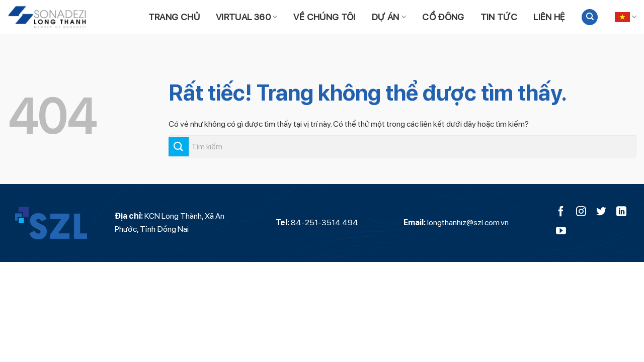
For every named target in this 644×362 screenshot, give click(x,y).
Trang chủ (174, 17)
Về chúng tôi (324, 17)
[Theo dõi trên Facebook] (561, 212)
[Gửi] (179, 147)
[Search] (590, 17)
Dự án (389, 17)
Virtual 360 (247, 17)
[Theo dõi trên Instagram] (581, 212)
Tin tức (499, 17)
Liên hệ (549, 17)
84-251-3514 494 (325, 222)
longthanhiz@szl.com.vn (468, 222)
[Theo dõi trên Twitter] (601, 212)
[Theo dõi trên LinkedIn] (621, 212)
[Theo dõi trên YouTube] (561, 231)
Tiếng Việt (626, 17)
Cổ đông (443, 17)
